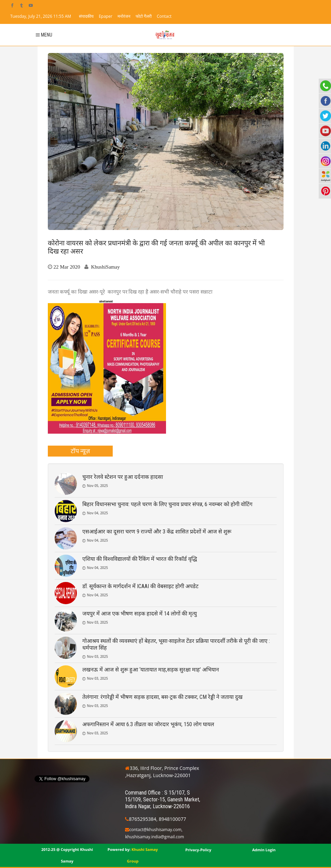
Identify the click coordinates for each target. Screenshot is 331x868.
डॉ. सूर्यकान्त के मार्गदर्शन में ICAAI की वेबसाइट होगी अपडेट (140, 586)
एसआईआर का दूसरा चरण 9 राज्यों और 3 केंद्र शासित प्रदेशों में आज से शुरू (157, 532)
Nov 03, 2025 (98, 622)
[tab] (80, 451)
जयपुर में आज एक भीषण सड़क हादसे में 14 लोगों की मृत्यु (140, 614)
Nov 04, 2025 (98, 513)
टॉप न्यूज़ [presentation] (80, 451)
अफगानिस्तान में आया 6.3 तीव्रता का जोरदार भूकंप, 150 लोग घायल (148, 724)
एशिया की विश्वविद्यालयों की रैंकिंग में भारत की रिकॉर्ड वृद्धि (140, 559)
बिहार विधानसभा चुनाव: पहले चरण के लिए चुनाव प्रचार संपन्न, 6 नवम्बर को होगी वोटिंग (167, 504)
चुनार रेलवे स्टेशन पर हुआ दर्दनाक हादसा (123, 477)
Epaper (106, 16)
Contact (164, 16)
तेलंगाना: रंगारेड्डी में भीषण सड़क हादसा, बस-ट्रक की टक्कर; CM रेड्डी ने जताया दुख (162, 697)
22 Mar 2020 (67, 267)
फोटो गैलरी (144, 16)
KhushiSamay (106, 267)
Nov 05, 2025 (98, 486)
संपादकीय (86, 16)
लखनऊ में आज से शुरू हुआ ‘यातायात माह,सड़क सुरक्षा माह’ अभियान (151, 670)
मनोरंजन (124, 16)
